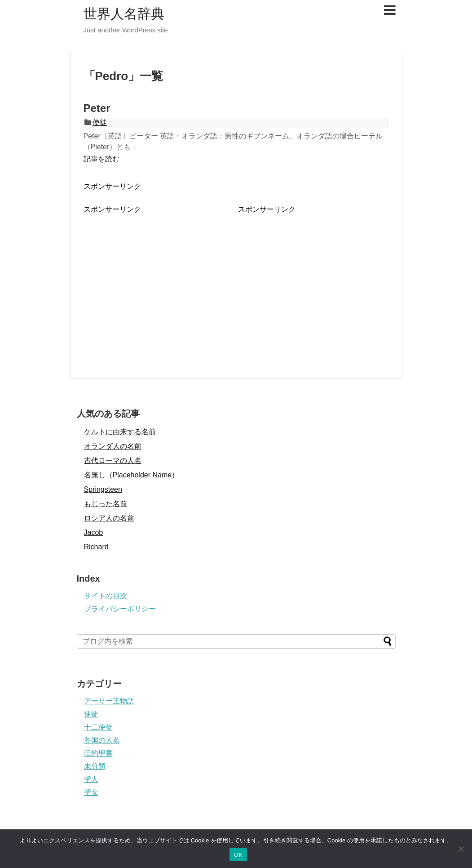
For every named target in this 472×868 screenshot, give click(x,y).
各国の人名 (102, 740)
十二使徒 (98, 727)
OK (238, 855)
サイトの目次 (106, 596)
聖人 (91, 779)
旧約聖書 (98, 753)
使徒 (100, 122)
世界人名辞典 (124, 14)
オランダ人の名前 (113, 446)
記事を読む (101, 159)
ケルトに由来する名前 (120, 432)
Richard (96, 547)
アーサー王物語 (109, 701)
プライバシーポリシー (120, 609)
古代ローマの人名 (113, 461)
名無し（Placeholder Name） (132, 475)
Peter (97, 108)
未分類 (95, 766)
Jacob (94, 532)
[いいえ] (461, 849)
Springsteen (103, 489)
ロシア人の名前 (109, 518)
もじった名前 (106, 504)
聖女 (91, 792)
